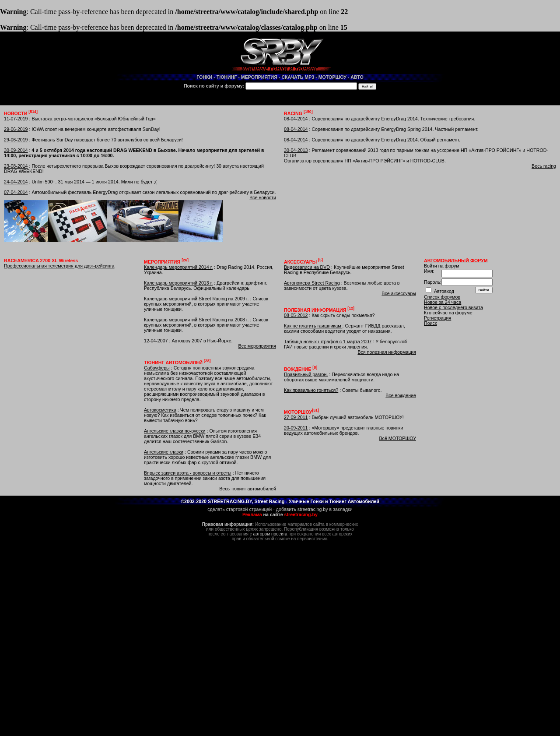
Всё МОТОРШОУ (397, 438)
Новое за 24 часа (443, 302)
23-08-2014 (16, 166)
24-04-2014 (16, 182)
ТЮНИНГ (227, 77)
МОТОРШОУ (332, 77)
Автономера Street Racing (312, 283)
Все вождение (401, 395)
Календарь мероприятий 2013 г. (178, 283)
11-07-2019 (16, 119)
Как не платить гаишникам (313, 326)
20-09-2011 (296, 428)
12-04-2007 (156, 341)
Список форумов (442, 297)
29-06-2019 (16, 129)
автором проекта (270, 534)
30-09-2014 (16, 150)
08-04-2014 (296, 119)
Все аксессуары (399, 293)
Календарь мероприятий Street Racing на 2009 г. (196, 299)
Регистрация (437, 318)
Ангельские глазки (164, 452)
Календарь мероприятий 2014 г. (178, 267)
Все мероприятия (257, 346)
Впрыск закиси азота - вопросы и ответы (188, 473)
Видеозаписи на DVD (307, 267)
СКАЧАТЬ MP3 (298, 77)
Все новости (263, 197)
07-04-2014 (16, 192)
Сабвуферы (157, 368)
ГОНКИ (204, 77)
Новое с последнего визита (453, 307)
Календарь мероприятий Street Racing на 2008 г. (196, 320)
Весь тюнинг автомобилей (248, 489)
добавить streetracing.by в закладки (314, 509)
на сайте (280, 514)
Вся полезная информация (387, 352)
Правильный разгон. (306, 374)
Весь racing (544, 166)
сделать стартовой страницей (240, 509)
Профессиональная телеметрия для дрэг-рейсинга (59, 266)
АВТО (357, 77)
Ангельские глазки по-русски (175, 431)
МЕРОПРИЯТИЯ (259, 77)
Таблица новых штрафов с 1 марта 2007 (328, 342)
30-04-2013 (296, 150)
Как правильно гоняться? (311, 390)
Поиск (430, 323)
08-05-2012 (296, 315)
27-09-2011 (296, 417)
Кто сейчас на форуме (448, 313)
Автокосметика (160, 410)
